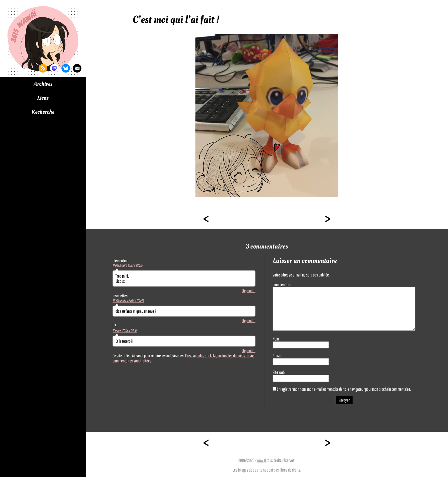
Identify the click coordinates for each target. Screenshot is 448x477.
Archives (43, 84)
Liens (43, 98)
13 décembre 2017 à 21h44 (128, 300)
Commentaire (282, 284)
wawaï (261, 460)
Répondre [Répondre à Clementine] (249, 290)
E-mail (277, 356)
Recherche (43, 112)
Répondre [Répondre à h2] (249, 350)
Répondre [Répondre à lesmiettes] (249, 320)
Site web (279, 372)
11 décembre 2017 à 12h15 (127, 265)
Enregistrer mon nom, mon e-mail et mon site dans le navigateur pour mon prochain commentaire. (344, 389)
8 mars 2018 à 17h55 (125, 330)
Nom (276, 339)
